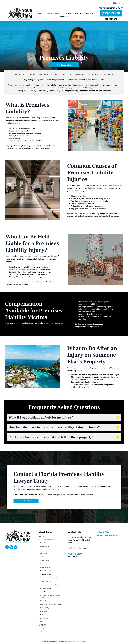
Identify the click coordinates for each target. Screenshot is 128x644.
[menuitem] (39, 13)
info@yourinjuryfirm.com (77, 548)
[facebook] (7, 547)
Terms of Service (81, 641)
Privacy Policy (72, 641)
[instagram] (11, 547)
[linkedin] (16, 547)
